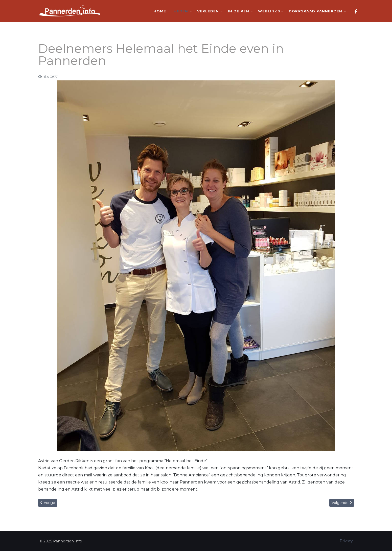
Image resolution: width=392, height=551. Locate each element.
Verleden (209, 11)
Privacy (346, 541)
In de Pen (239, 11)
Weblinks (270, 11)
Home (160, 11)
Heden (181, 11)
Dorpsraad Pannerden (316, 11)
